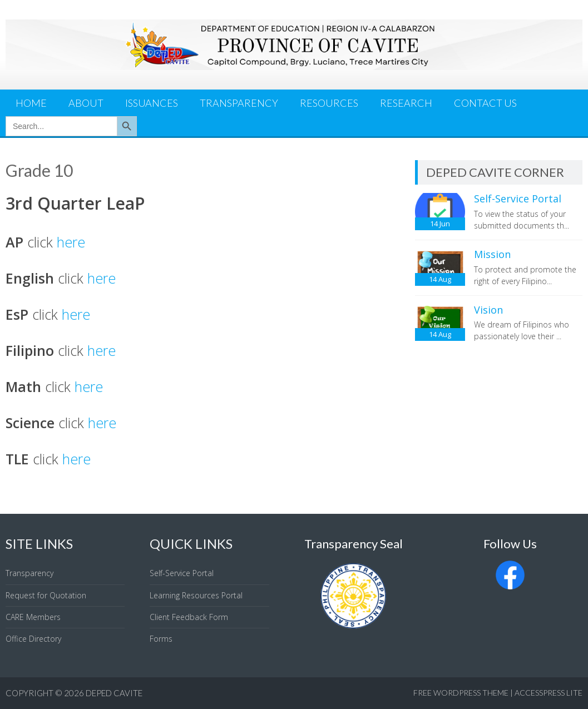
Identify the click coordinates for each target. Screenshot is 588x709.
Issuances (152, 103)
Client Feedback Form (189, 617)
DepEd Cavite (114, 693)
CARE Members (33, 617)
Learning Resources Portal (196, 595)
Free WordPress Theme (461, 693)
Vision (488, 310)
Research (406, 103)
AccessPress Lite (549, 693)
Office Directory (33, 639)
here (71, 242)
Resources (329, 103)
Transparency (239, 103)
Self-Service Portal (518, 199)
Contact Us (485, 103)
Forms (161, 639)
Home (31, 103)
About (86, 103)
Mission (492, 254)
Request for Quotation (46, 595)
